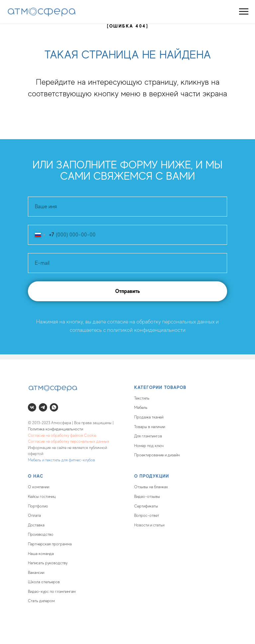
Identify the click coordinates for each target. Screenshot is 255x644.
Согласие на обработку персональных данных (69, 441)
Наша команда (41, 554)
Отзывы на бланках (151, 487)
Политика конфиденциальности (55, 429)
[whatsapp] (54, 407)
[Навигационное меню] (244, 12)
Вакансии (36, 573)
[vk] (32, 407)
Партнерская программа (50, 544)
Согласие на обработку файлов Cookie (62, 435)
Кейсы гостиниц (42, 497)
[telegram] (43, 407)
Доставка (36, 525)
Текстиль (142, 398)
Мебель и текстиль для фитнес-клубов (61, 460)
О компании (39, 487)
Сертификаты (146, 506)
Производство (41, 534)
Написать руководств (47, 563)
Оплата (34, 515)
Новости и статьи (149, 525)
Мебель (141, 408)
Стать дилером (41, 601)
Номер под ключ (149, 446)
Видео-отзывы (147, 497)
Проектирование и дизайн (157, 455)
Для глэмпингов (148, 436)
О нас (36, 476)
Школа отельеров (44, 582)
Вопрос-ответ (147, 515)
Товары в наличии (150, 427)
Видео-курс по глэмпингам (52, 592)
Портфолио (38, 506)
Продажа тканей (149, 417)
